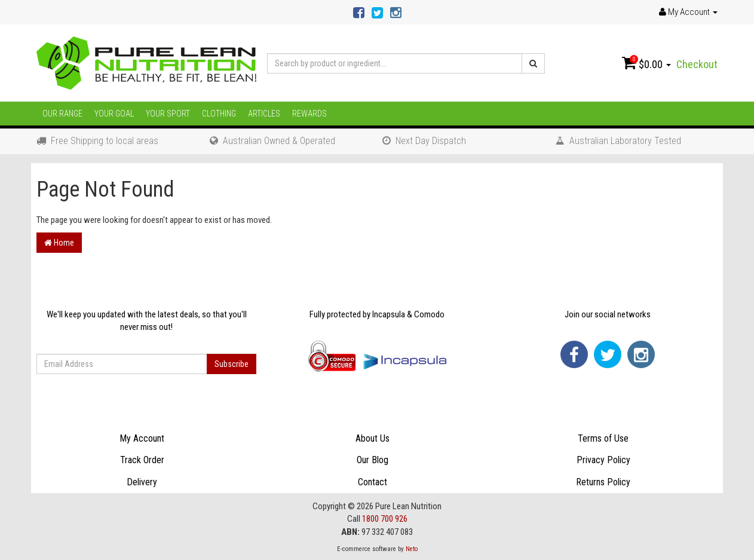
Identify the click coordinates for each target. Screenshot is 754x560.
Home (59, 243)
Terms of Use (603, 438)
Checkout (697, 64)
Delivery (142, 482)
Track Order (142, 460)
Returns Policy (603, 482)
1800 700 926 (385, 519)
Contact (373, 482)
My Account (142, 438)
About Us (373, 438)
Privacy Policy (603, 460)
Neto (412, 549)
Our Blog (373, 460)
